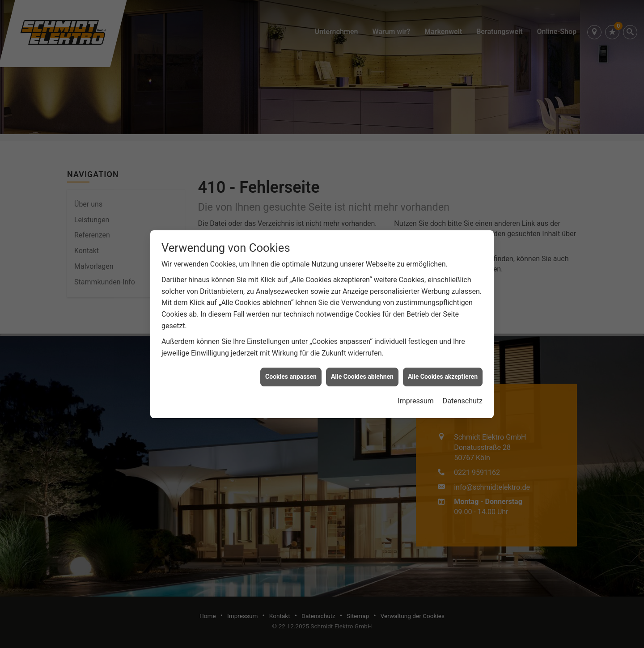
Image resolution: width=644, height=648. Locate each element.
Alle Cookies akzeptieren (443, 373)
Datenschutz (463, 396)
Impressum (416, 396)
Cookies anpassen (291, 373)
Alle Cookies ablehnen (362, 373)
